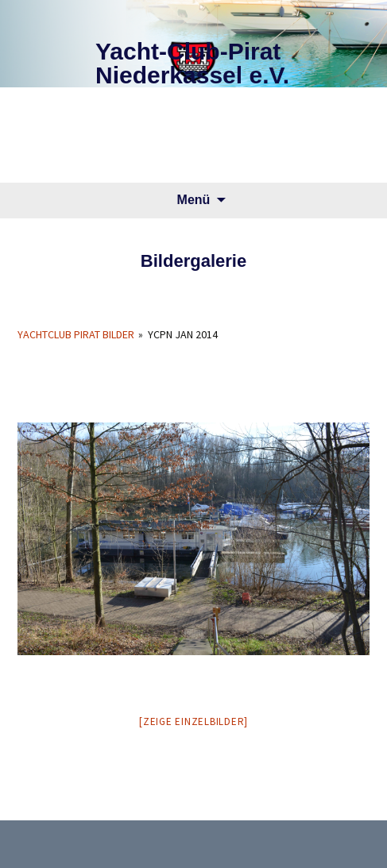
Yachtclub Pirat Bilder (76, 334)
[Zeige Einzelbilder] (193, 721)
